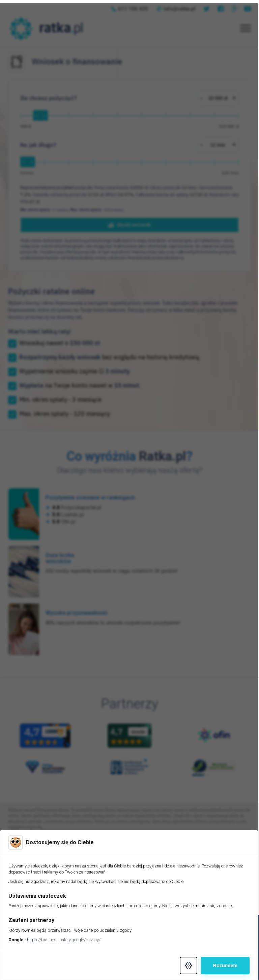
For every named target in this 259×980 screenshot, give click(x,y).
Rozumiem (226, 966)
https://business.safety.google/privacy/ (64, 940)
